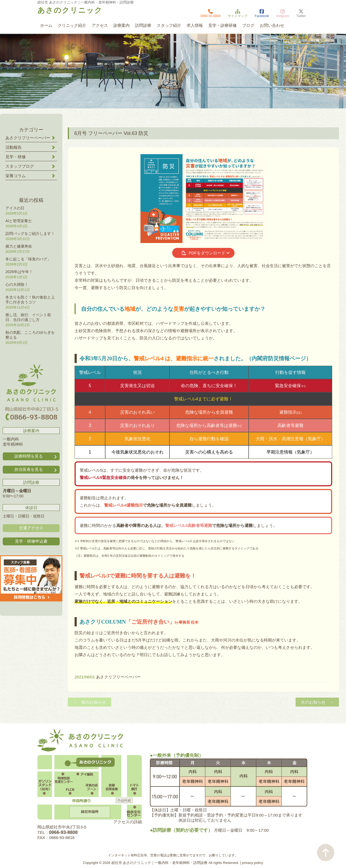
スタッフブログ (20, 166)
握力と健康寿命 (19, 246)
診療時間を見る (36, 456)
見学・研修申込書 (31, 541)
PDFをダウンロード (203, 253)
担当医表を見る (36, 470)
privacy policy (252, 863)
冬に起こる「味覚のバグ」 (28, 259)
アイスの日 (15, 208)
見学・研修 (16, 157)
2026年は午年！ (19, 272)
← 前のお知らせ (89, 702)
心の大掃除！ (17, 284)
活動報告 (14, 147)
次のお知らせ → (317, 702)
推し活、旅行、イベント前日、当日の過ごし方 (28, 317)
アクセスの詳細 (128, 822)
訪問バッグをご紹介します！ (30, 234)
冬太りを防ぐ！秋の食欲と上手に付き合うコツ (30, 300)
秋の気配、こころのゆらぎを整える (30, 335)
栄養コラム (16, 176)
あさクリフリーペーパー (118, 677)
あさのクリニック (70, 10)
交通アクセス (31, 528)
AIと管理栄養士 (19, 221)
